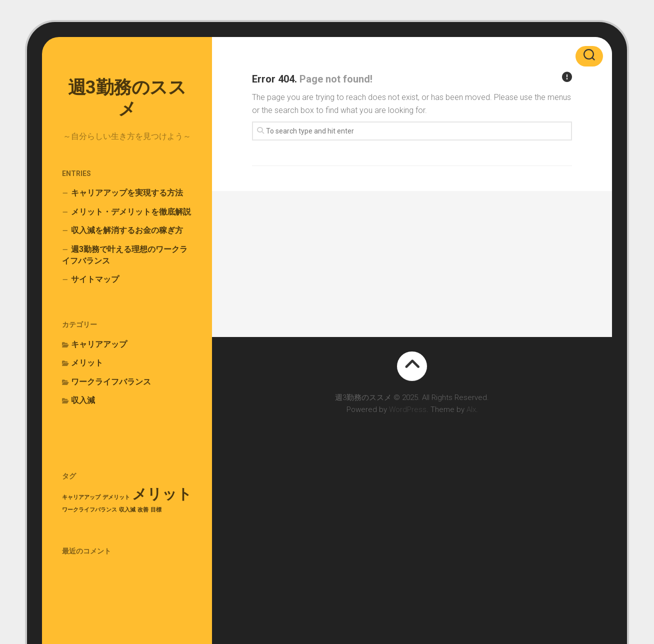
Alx (471, 409)
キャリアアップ (99, 344)
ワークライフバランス (111, 382)
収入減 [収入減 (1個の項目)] (127, 510)
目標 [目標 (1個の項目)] (156, 510)
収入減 (83, 400)
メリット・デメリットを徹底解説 (131, 212)
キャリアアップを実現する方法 (127, 193)
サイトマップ (95, 279)
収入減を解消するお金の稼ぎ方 (127, 230)
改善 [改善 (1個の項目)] (143, 510)
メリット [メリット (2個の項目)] (162, 494)
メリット (87, 363)
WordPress (408, 409)
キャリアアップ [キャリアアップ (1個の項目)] (81, 497)
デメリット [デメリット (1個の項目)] (116, 497)
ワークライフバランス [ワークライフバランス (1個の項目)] (89, 510)
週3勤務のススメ (127, 98)
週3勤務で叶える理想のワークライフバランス (125, 255)
